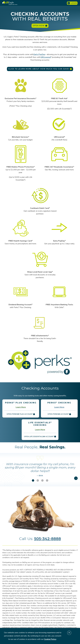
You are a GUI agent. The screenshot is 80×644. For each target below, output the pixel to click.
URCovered (46, 57)
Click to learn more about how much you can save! (40, 69)
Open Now (40, 26)
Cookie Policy (50, 639)
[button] (33, 480)
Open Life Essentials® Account (40, 437)
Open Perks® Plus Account (21, 414)
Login (72, 3)
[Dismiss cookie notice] (69, 633)
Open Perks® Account (59, 414)
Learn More (59, 407)
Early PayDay (39, 54)
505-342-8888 (47, 539)
